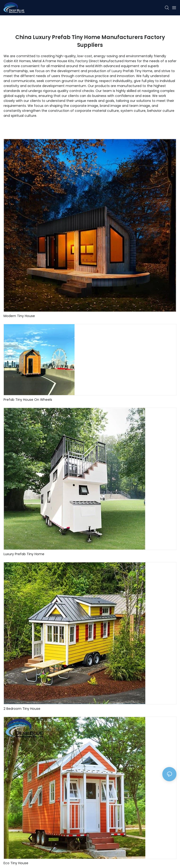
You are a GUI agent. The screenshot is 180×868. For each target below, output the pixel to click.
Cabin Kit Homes (17, 61)
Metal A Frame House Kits (53, 61)
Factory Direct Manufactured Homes (106, 61)
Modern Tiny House (19, 316)
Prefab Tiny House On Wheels (28, 400)
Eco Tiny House (16, 863)
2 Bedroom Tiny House (22, 709)
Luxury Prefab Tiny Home (24, 554)
